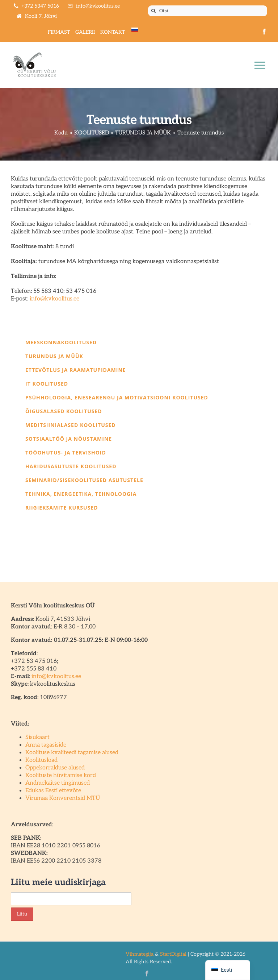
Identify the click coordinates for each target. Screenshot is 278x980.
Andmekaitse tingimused (58, 783)
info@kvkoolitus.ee (54, 299)
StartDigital (173, 954)
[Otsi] (208, 11)
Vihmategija (140, 954)
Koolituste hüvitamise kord (61, 775)
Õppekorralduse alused (55, 768)
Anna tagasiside (46, 745)
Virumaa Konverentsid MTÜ (63, 798)
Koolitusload (41, 760)
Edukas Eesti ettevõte (53, 791)
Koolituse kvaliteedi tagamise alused (72, 753)
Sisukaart (37, 737)
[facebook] (264, 32)
